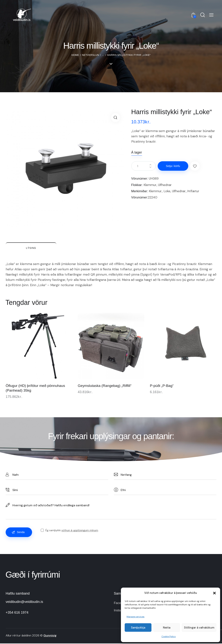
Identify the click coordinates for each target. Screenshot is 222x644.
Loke (168, 191)
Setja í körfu (173, 166)
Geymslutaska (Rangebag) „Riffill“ (105, 386)
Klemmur (150, 185)
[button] (214, 593)
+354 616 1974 (17, 613)
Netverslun (91, 55)
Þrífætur (195, 191)
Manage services (136, 617)
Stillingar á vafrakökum (199, 628)
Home (75, 55)
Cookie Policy (169, 636)
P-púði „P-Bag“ (162, 386)
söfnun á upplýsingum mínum (80, 531)
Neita (167, 628)
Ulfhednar (166, 185)
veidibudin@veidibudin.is (24, 602)
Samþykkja (138, 628)
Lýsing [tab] (32, 248)
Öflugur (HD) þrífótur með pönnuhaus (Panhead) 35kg (35, 389)
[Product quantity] (144, 166)
